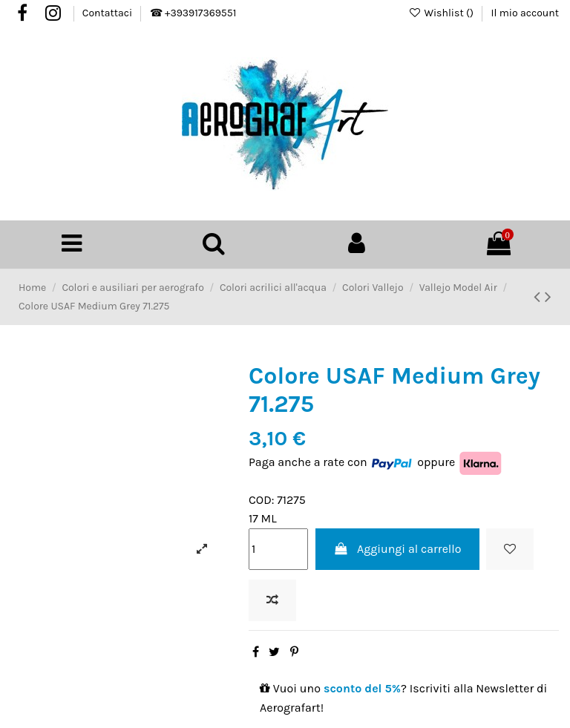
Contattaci (109, 13)
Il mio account (525, 13)
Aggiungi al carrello (397, 549)
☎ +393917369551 (193, 13)
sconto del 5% (362, 688)
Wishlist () (442, 13)
